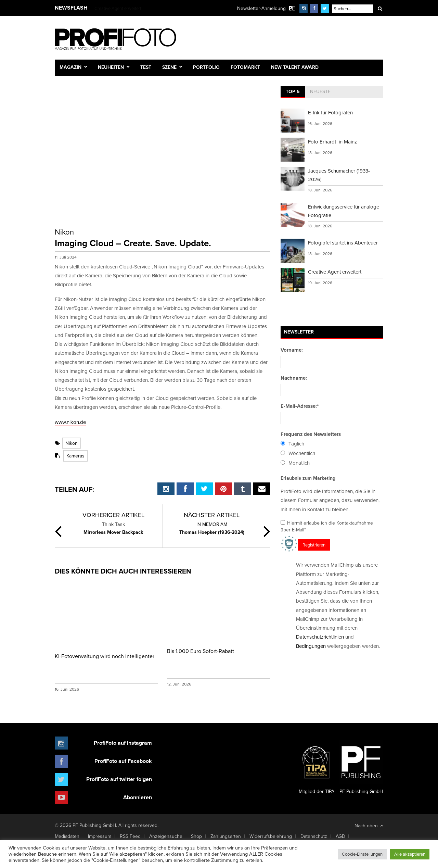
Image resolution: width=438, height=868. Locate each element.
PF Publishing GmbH (361, 767)
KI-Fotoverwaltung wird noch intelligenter (105, 656)
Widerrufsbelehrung (271, 836)
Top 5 (293, 91)
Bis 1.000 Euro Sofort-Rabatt (201, 651)
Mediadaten (67, 836)
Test (146, 67)
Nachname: (294, 378)
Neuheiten (111, 67)
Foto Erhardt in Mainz (332, 142)
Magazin (70, 67)
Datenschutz (314, 836)
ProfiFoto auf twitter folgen (119, 779)
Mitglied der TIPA (317, 767)
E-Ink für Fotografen (330, 112)
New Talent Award (295, 67)
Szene (169, 67)
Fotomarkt (245, 67)
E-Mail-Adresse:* (300, 406)
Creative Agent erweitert (118, 8)
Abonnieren (138, 797)
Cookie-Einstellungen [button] (362, 854)
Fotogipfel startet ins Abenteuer (343, 243)
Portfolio (206, 67)
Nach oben (369, 826)
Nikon (72, 443)
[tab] (293, 92)
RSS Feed (130, 836)
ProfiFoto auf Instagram (123, 743)
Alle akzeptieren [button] (410, 854)
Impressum (100, 836)
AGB (340, 836)
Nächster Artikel (212, 515)
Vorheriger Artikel (113, 515)
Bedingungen (311, 646)
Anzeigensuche (166, 836)
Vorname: (292, 350)
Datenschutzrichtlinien (320, 637)
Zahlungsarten (226, 836)
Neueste (320, 91)
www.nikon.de (70, 422)
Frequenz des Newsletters (311, 434)
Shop (196, 836)
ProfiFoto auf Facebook (123, 761)
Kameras (75, 456)
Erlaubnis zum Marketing (308, 478)
